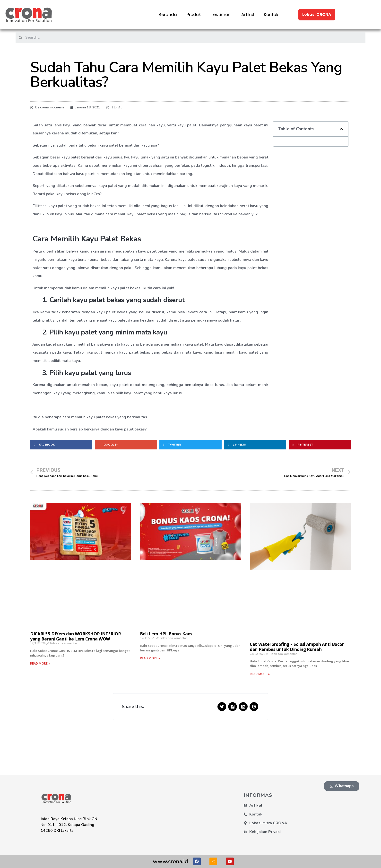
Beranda (168, 15)
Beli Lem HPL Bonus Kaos (166, 634)
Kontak (271, 15)
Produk (194, 15)
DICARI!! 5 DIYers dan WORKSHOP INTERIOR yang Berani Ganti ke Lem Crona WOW (75, 636)
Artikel (248, 15)
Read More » (40, 663)
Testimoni (221, 15)
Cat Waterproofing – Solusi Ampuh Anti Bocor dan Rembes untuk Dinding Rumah (297, 647)
